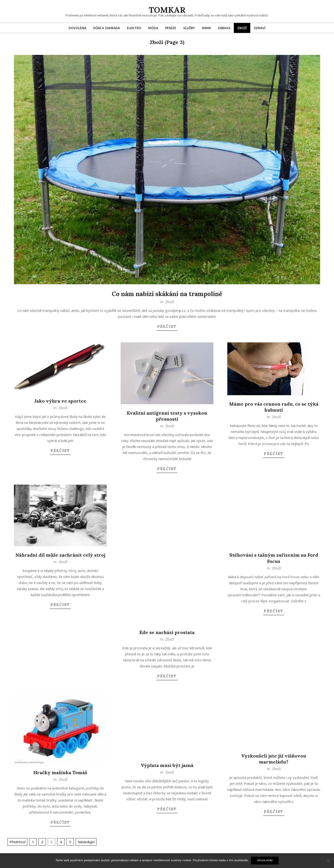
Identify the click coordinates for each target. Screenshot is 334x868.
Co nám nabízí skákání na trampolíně (167, 294)
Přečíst (167, 327)
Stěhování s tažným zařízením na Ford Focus (274, 558)
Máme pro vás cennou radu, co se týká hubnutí (274, 407)
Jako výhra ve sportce (60, 401)
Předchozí (18, 842)
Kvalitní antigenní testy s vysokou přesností (167, 416)
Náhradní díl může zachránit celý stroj (60, 555)
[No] (328, 861)
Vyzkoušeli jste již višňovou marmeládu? (274, 759)
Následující (86, 842)
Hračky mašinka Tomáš (60, 772)
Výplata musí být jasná (167, 765)
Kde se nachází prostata (167, 632)
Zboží (170, 302)
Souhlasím (265, 860)
